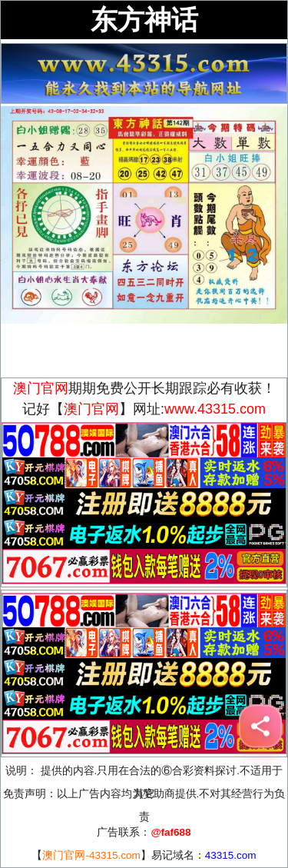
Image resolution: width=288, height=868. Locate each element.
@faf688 (170, 832)
